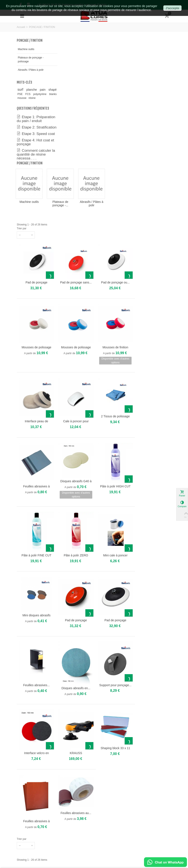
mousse (22, 106)
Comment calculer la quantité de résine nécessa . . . (34, 176)
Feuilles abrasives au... (114, 675)
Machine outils (26, 49)
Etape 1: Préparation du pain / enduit (33, 129)
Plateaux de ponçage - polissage (30, 60)
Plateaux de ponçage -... (99, 79)
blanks (46, 103)
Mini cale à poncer (152, 423)
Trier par (62, 104)
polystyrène (29, 103)
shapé (24, 98)
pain (47, 93)
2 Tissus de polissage (152, 288)
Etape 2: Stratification (27, 141)
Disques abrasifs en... (114, 553)
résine (32, 106)
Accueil (21, 27)
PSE (38, 98)
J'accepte (172, 8)
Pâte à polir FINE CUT (76, 423)
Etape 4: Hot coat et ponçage (33, 162)
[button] (3, 750)
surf (22, 93)
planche (36, 93)
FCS (47, 98)
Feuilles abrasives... (76, 550)
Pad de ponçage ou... (152, 157)
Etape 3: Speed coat (32, 152)
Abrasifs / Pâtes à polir (28, 72)
